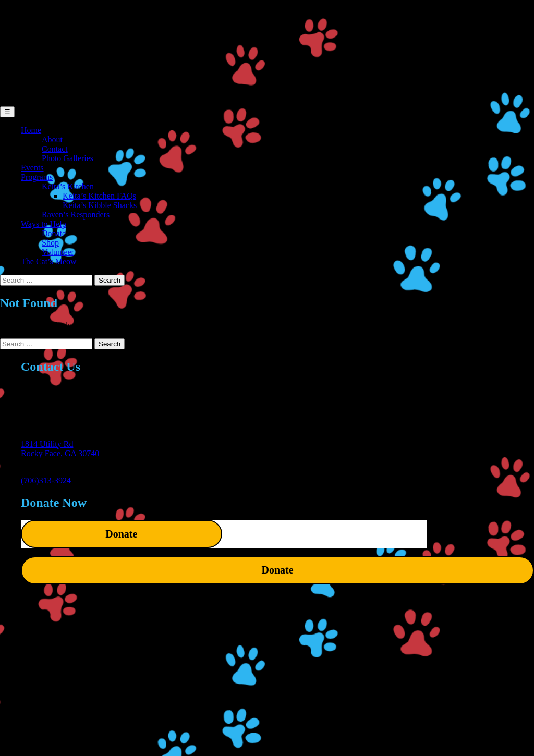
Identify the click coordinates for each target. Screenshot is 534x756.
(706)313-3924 (46, 480)
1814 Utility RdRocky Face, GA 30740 (60, 449)
